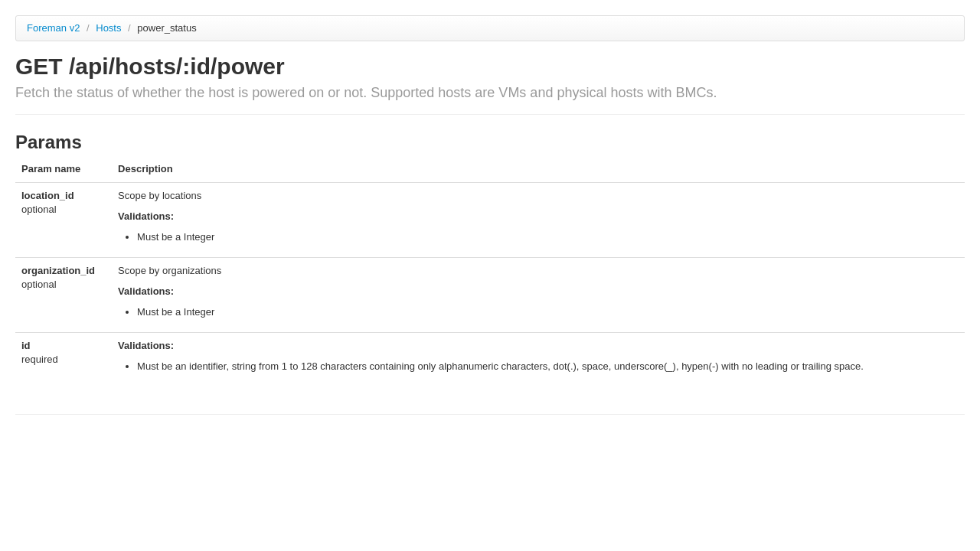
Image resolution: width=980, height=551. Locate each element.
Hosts (110, 28)
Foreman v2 (53, 28)
